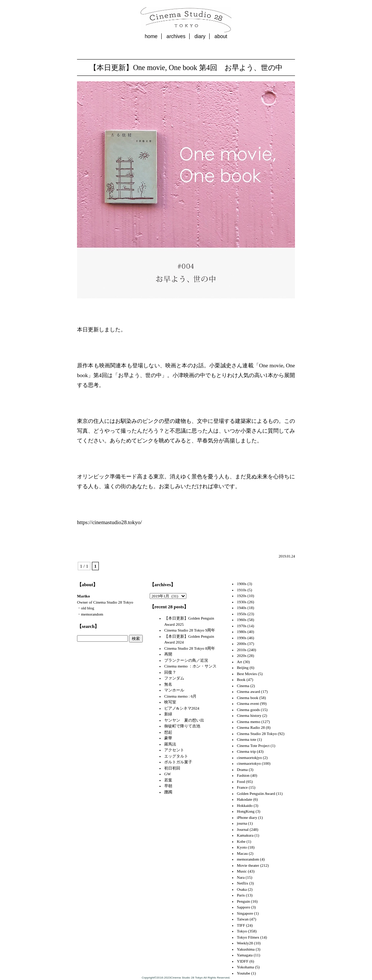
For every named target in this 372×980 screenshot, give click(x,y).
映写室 (170, 702)
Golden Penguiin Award (256, 793)
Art (240, 662)
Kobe (241, 841)
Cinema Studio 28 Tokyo (257, 734)
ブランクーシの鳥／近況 (186, 660)
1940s (242, 608)
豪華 (168, 738)
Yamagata (245, 955)
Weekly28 (245, 943)
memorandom (248, 859)
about (221, 36)
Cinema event (248, 703)
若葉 (168, 780)
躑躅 (168, 792)
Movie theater (248, 865)
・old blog (86, 608)
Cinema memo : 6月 (181, 696)
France (242, 787)
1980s (242, 632)
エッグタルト (176, 756)
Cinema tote (246, 739)
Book (241, 679)
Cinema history (249, 715)
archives (176, 36)
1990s (242, 638)
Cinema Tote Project (253, 746)
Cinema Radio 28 (251, 727)
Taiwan (243, 919)
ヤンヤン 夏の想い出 (184, 720)
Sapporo (244, 907)
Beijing (243, 667)
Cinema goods (248, 710)
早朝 (168, 786)
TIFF (241, 925)
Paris (241, 895)
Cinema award (248, 691)
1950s (242, 614)
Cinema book (248, 698)
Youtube (244, 973)
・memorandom (90, 614)
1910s (242, 590)
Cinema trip (246, 751)
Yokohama (245, 967)
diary (200, 36)
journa (242, 823)
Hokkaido (245, 805)
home (151, 36)
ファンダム (174, 678)
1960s (242, 620)
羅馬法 (170, 744)
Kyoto (242, 847)
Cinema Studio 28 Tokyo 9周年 (190, 630)
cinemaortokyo (249, 763)
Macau (242, 853)
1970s (242, 626)
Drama (242, 769)
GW (167, 774)
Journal (243, 829)
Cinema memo (248, 722)
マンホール (174, 690)
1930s (242, 602)
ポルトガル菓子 (178, 762)
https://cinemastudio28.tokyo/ (110, 522)
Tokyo (242, 931)
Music (242, 871)
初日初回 (172, 768)
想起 (168, 732)
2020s (242, 656)
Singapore (245, 913)
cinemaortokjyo (249, 758)
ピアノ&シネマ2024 (182, 708)
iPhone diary (247, 817)
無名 (168, 684)
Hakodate (244, 799)
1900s (242, 584)
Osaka (242, 889)
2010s (242, 650)
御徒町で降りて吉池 (182, 726)
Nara (241, 877)
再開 (168, 654)
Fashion (243, 775)
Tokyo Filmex (248, 937)
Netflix (242, 883)
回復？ (170, 672)
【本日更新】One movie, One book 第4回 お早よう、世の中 (186, 68)
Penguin (243, 901)
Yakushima (246, 949)
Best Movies (247, 674)
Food (241, 781)
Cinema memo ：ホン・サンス (190, 666)
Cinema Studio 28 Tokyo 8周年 (190, 648)
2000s (242, 644)
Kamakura (245, 835)
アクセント (174, 750)
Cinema (243, 686)
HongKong (246, 811)
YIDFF (243, 961)
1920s (242, 596)
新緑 (168, 714)
